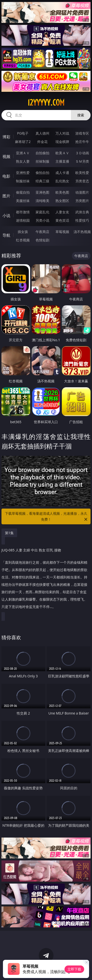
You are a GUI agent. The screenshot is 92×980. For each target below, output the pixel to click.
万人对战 (62, 133)
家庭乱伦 (42, 212)
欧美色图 (62, 192)
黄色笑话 (62, 220)
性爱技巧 (82, 220)
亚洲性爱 (23, 173)
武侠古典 (82, 212)
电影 (6, 176)
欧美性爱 (82, 173)
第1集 (9, 533)
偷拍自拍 (42, 173)
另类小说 (42, 220)
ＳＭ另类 (82, 161)
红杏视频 (23, 240)
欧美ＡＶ (62, 153)
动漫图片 (82, 192)
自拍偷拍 (42, 153)
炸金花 (42, 142)
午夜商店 (42, 232)
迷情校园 (23, 220)
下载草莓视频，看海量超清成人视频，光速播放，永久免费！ (47, 517)
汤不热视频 (82, 232)
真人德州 (42, 133)
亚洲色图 (42, 192)
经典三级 (42, 181)
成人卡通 (62, 173)
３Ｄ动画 (82, 153)
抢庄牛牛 (82, 142)
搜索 (81, 115)
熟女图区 (62, 201)
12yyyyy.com (46, 103)
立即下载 (74, 969)
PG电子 (23, 133)
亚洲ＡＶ (23, 153)
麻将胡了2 (23, 142)
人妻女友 (62, 212)
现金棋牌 (62, 142)
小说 (6, 216)
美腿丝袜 (23, 201)
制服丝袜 (23, 181)
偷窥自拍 (23, 192)
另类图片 (82, 201)
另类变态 (82, 181)
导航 (6, 235)
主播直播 (62, 161)
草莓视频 (62, 232)
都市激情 (23, 212)
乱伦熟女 (62, 181)
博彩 (6, 137)
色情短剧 (42, 240)
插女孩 (23, 232)
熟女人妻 (23, 161)
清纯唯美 (42, 201)
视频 (6, 156)
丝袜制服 (42, 161)
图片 (6, 196)
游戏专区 (82, 133)
